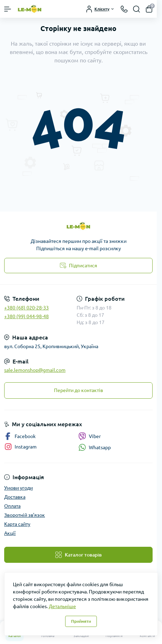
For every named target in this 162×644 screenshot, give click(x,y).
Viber (90, 436)
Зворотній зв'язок (25, 515)
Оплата (12, 506)
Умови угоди (18, 488)
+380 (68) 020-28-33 (26, 308)
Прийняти (81, 621)
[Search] (137, 9)
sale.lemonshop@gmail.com (35, 370)
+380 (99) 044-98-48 (26, 316)
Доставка (15, 497)
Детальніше (62, 606)
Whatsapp (95, 447)
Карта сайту (17, 524)
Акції (10, 533)
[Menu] (8, 9)
